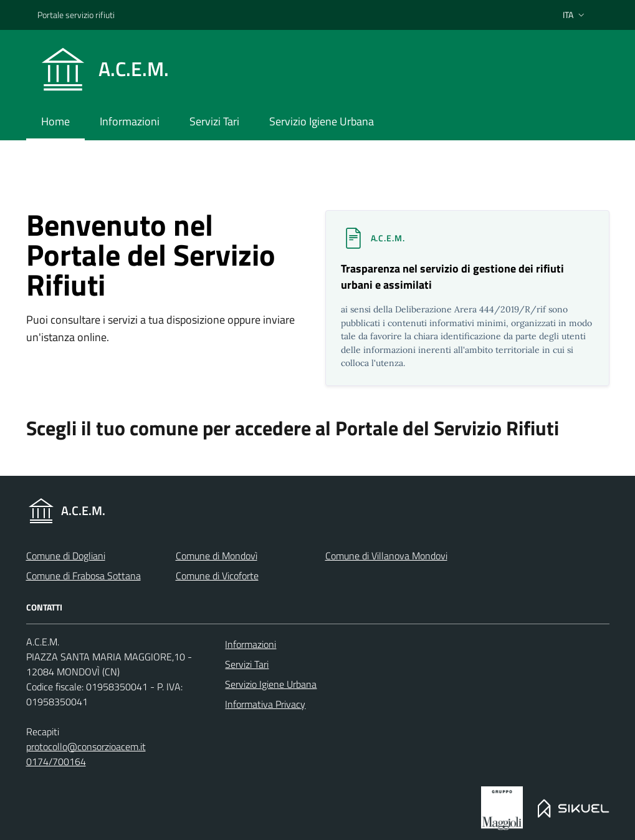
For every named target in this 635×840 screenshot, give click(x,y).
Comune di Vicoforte (217, 576)
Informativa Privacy (265, 704)
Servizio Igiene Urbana (271, 684)
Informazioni (251, 644)
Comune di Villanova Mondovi (386, 556)
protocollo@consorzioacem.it (86, 746)
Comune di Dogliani (66, 556)
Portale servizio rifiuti (76, 15)
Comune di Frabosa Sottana (84, 576)
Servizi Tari (247, 664)
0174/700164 (56, 761)
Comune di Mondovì (217, 556)
